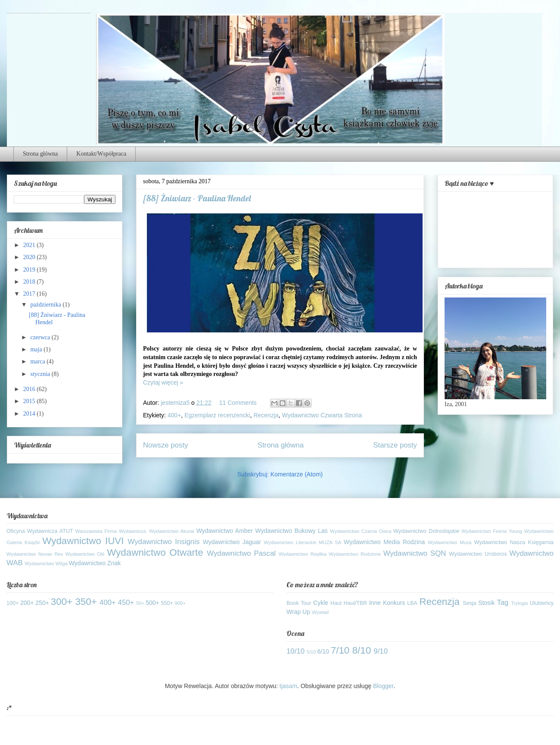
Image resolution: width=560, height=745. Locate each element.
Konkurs (394, 603)
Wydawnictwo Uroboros (478, 554)
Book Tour (299, 603)
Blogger (383, 686)
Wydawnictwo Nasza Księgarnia (514, 542)
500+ (152, 603)
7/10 (340, 650)
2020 (30, 257)
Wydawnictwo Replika (303, 554)
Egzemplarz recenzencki (217, 415)
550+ (167, 603)
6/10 (323, 651)
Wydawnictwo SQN (415, 553)
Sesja (470, 603)
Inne (375, 603)
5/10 (311, 652)
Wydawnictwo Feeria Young (492, 531)
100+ (12, 603)
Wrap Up (298, 612)
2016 (30, 389)
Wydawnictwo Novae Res (35, 554)
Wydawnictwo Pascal (241, 553)
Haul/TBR (356, 603)
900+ (180, 603)
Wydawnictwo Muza (450, 542)
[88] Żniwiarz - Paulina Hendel (197, 198)
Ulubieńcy (542, 603)
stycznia (41, 374)
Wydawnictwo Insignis (164, 542)
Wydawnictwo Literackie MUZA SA (302, 542)
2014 (30, 414)
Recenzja (266, 415)
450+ (126, 603)
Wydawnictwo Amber (225, 531)
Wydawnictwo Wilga (46, 563)
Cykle (321, 603)
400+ (174, 415)
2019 (30, 270)
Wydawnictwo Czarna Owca (361, 531)
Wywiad (320, 612)
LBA (412, 603)
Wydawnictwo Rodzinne (355, 554)
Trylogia (519, 603)
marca (38, 362)
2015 (30, 401)
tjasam (288, 686)
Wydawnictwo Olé (85, 554)
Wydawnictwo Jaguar (232, 542)
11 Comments (238, 403)
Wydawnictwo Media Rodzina (384, 542)
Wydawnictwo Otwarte (155, 552)
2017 (30, 294)
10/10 (296, 651)
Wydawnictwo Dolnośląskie (426, 531)
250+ (42, 603)
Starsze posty (395, 445)
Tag (502, 603)
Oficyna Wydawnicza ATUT (40, 531)
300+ (62, 602)
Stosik (486, 603)
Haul (336, 603)
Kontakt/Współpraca (101, 154)
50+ (140, 603)
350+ (86, 602)
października (46, 305)
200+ (27, 603)
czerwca (41, 337)
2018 (30, 282)
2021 (30, 245)
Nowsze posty (165, 445)
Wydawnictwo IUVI (83, 541)
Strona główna (40, 154)
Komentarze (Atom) (297, 474)
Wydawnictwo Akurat (172, 531)
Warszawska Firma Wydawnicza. (111, 531)
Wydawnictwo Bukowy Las (292, 531)
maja (37, 349)
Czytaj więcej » (163, 382)
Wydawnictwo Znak (95, 563)
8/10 (362, 650)
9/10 (381, 651)
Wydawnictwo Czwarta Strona (322, 415)
